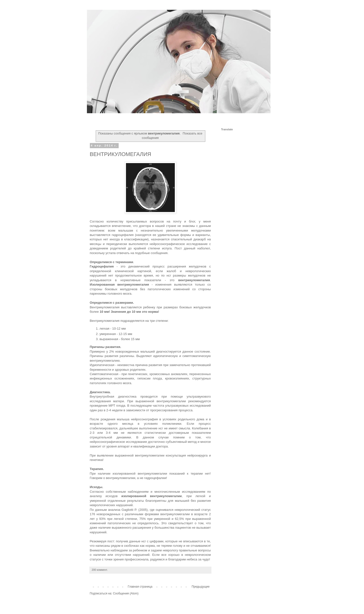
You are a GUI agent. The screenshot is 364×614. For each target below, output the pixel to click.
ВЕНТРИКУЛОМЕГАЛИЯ (121, 154)
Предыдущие (201, 587)
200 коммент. (100, 570)
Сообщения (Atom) (126, 593)
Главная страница (140, 587)
